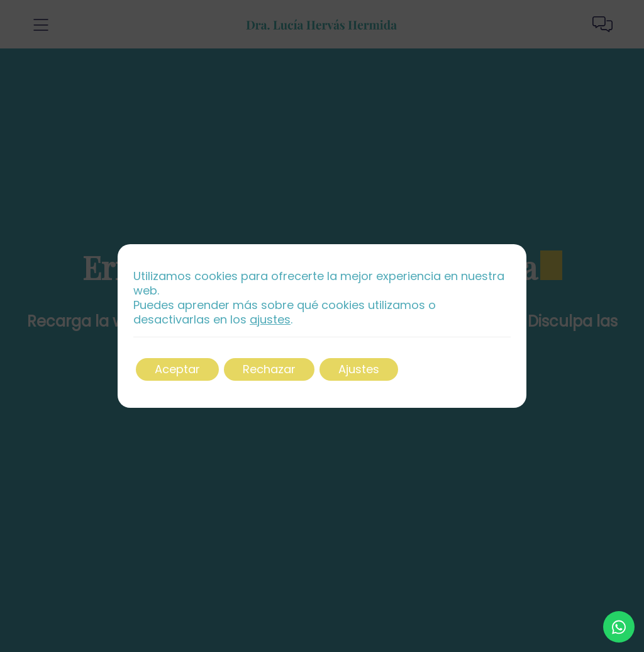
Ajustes (359, 369)
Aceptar (177, 369)
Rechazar (269, 369)
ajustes (270, 320)
